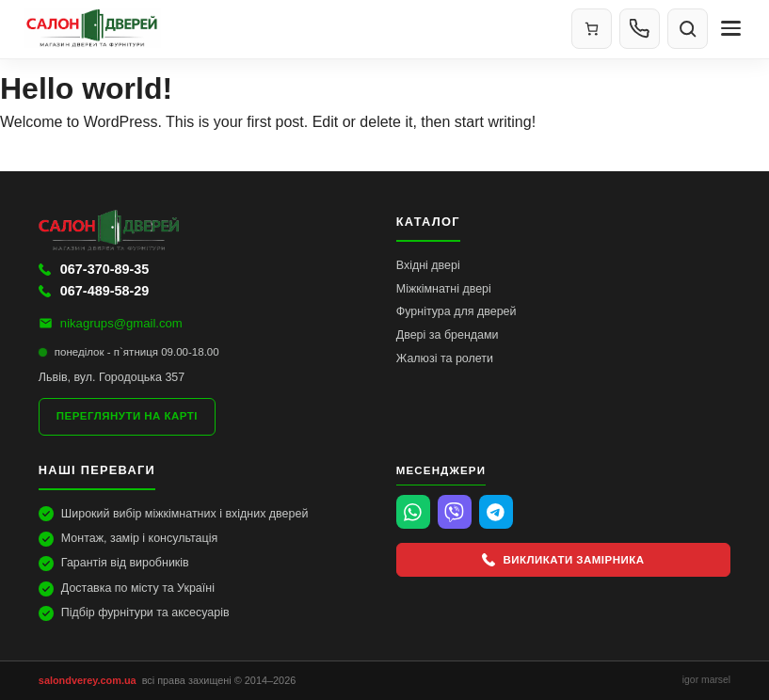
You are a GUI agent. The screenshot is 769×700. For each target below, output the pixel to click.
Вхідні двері (428, 265)
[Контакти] (640, 29)
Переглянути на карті (127, 416)
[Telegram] (496, 512)
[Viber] (455, 512)
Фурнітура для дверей (457, 311)
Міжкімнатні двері (444, 289)
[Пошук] (688, 29)
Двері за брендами (448, 335)
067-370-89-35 (94, 269)
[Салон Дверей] (289, 28)
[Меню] (730, 28)
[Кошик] (592, 29)
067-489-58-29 (94, 291)
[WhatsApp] (413, 512)
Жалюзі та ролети (445, 358)
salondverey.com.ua (88, 680)
